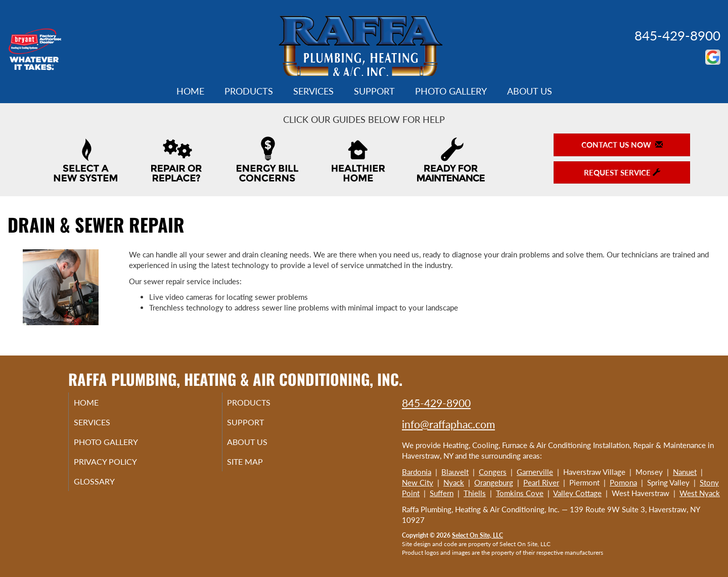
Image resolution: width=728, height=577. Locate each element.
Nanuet (685, 472)
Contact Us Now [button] (622, 145)
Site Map (258, 467)
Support (374, 91)
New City (418, 482)
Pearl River (541, 482)
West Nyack (700, 493)
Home (190, 91)
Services (313, 91)
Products (249, 91)
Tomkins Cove (520, 493)
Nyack (454, 482)
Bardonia (417, 472)
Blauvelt (455, 472)
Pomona (623, 482)
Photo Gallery (451, 91)
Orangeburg (494, 482)
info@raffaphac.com (448, 424)
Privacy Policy (119, 467)
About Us (530, 91)
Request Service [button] (622, 172)
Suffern (442, 493)
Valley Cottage (577, 493)
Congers (493, 472)
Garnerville (535, 472)
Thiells (475, 493)
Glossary (106, 488)
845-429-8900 (677, 35)
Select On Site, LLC (477, 535)
